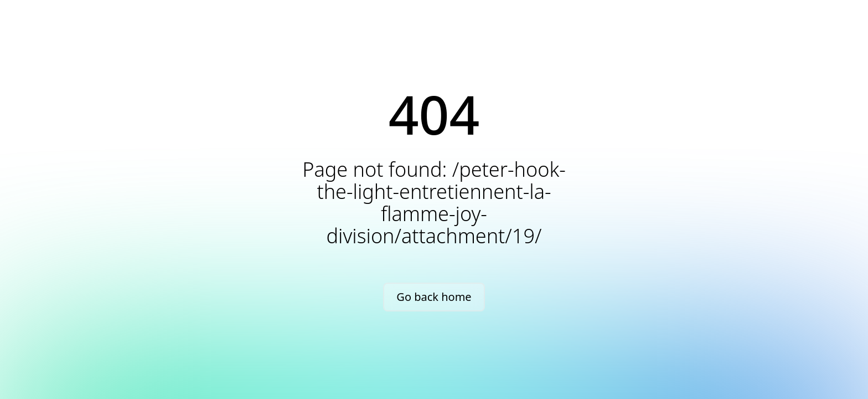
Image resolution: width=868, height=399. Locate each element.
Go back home (434, 297)
